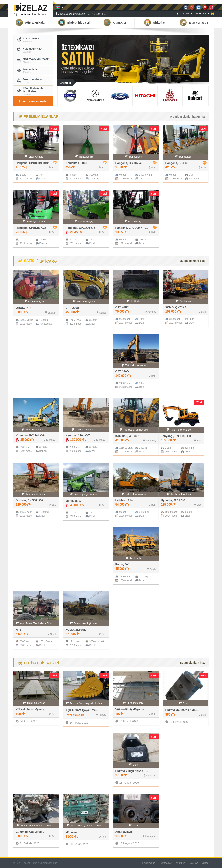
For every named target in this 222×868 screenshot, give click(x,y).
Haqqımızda (149, 863)
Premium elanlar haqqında (187, 117)
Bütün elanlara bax (192, 261)
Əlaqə (205, 863)
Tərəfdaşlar (165, 863)
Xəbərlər (180, 863)
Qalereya (194, 863)
